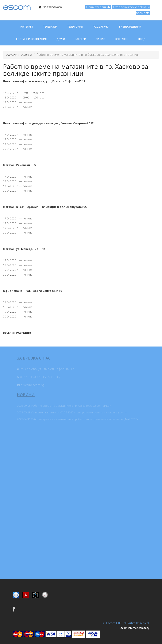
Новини (26, 55)
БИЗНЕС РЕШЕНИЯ (130, 27)
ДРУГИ (61, 39)
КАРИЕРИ (80, 39)
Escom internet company (134, 628)
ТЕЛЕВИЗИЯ (50, 27)
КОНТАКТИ (122, 39)
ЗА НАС (100, 39)
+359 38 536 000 (50, 7)
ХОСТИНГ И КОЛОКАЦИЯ (31, 39)
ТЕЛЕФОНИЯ (75, 27)
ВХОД (142, 39)
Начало (11, 55)
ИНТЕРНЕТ (27, 27)
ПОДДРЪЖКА (101, 27)
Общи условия (98, 7)
